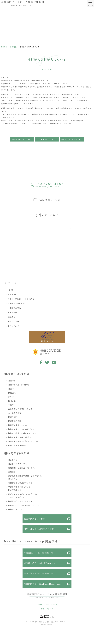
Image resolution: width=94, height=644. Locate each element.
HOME (4, 47)
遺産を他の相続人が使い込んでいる (23, 441)
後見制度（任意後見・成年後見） (22, 468)
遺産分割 (12, 381)
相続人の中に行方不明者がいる (21, 429)
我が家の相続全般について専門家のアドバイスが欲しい (23, 496)
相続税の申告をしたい (18, 425)
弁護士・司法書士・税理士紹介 (21, 299)
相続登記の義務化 (16, 421)
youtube (54, 362)
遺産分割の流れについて (22, 139)
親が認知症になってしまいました (22, 501)
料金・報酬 (13, 313)
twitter (47, 362)
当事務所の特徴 (14, 308)
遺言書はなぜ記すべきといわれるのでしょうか (73, 139)
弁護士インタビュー (16, 304)
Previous (2, 242)
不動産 (11, 405)
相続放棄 (12, 393)
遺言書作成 (13, 460)
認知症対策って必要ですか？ (20, 483)
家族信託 (12, 472)
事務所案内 (13, 294)
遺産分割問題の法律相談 (18, 385)
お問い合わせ (13, 326)
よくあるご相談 (15, 413)
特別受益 (12, 401)
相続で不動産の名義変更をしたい (22, 433)
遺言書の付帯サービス (18, 464)
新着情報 (13, 47)
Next (92, 242)
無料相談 (12, 317)
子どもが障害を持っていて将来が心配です (19, 489)
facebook (40, 362)
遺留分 (11, 389)
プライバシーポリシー (46, 605)
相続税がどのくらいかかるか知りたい (24, 505)
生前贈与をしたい (16, 509)
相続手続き (13, 417)
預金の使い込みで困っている (20, 409)
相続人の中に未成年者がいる (20, 437)
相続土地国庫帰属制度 (18, 445)
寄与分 (11, 397)
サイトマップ (46, 609)
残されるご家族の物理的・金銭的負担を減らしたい (25, 477)
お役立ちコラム (47, 139)
